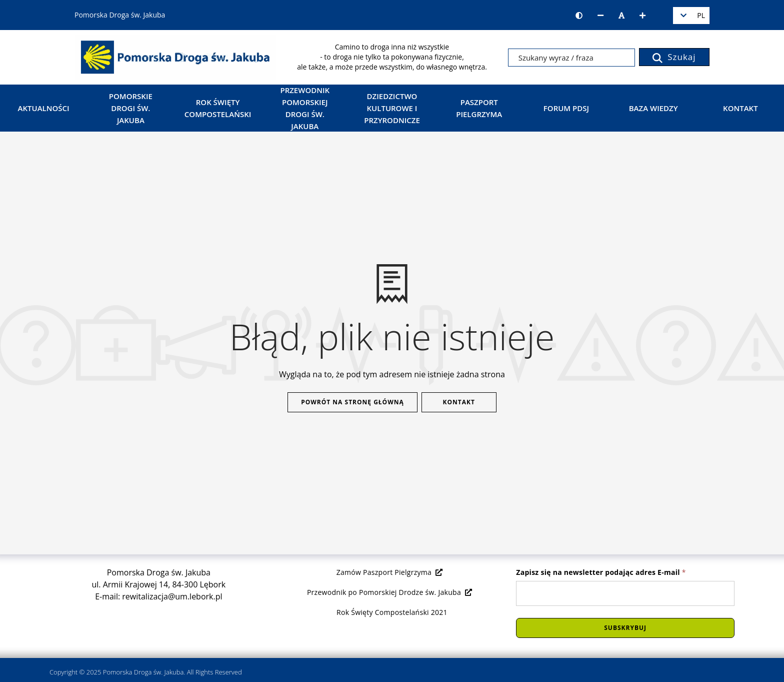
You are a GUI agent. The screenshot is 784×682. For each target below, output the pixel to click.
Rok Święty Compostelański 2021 (392, 612)
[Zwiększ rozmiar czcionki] (642, 16)
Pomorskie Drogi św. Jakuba (131, 108)
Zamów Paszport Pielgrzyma (390, 572)
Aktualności (44, 108)
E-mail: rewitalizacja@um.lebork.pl (158, 596)
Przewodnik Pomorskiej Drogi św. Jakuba (305, 108)
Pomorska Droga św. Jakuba (143, 672)
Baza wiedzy (653, 108)
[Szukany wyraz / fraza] (571, 58)
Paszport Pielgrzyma (479, 108)
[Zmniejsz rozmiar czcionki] (600, 16)
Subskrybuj (625, 628)
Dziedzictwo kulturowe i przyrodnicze (392, 108)
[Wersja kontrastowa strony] (579, 16)
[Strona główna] (175, 57)
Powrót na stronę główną (352, 402)
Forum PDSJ (566, 108)
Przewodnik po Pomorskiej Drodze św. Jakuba (389, 592)
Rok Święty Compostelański (218, 108)
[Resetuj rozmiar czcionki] (621, 16)
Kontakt (740, 108)
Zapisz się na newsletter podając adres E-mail (601, 572)
